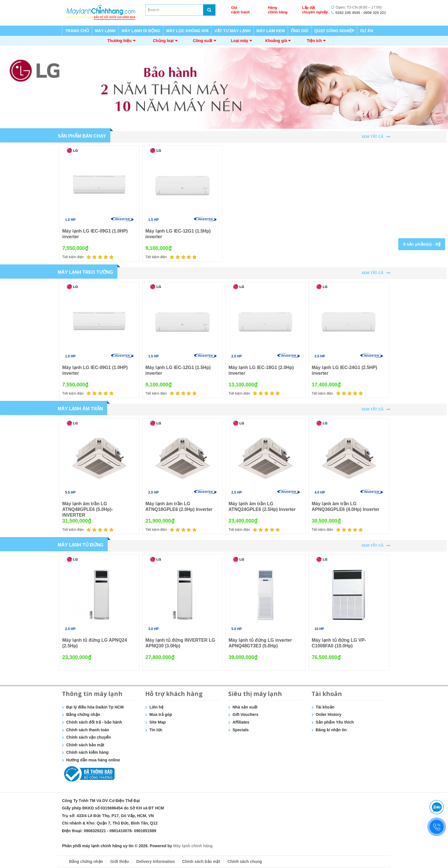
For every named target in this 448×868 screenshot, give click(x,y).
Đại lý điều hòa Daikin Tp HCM (95, 707)
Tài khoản (325, 707)
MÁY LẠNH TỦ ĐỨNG (81, 545)
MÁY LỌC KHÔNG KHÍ (187, 31)
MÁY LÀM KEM (271, 31)
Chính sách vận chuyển (89, 737)
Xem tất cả (372, 137)
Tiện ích (314, 41)
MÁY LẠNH (105, 31)
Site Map (158, 722)
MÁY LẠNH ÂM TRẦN (80, 409)
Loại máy (239, 41)
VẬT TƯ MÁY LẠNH (232, 31)
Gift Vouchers (245, 714)
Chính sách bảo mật (85, 745)
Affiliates (241, 722)
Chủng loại (163, 41)
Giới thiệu (120, 861)
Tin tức (156, 730)
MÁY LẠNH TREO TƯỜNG (85, 272)
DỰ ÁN (367, 31)
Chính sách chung (245, 861)
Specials (241, 730)
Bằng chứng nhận (83, 714)
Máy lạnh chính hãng (193, 846)
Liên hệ (156, 707)
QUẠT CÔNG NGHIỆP (334, 31)
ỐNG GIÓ (300, 31)
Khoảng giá (276, 41)
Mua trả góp (161, 714)
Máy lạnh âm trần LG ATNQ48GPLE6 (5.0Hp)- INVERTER (88, 509)
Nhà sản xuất (245, 707)
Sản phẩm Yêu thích (335, 722)
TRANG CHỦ (77, 31)
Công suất (203, 41)
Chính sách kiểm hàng (87, 752)
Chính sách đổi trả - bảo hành (94, 722)
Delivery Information (155, 861)
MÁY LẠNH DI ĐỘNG (141, 31)
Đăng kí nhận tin (331, 730)
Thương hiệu (120, 41)
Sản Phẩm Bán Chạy (82, 136)
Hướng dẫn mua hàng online (93, 760)
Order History (329, 714)
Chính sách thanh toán (88, 730)
